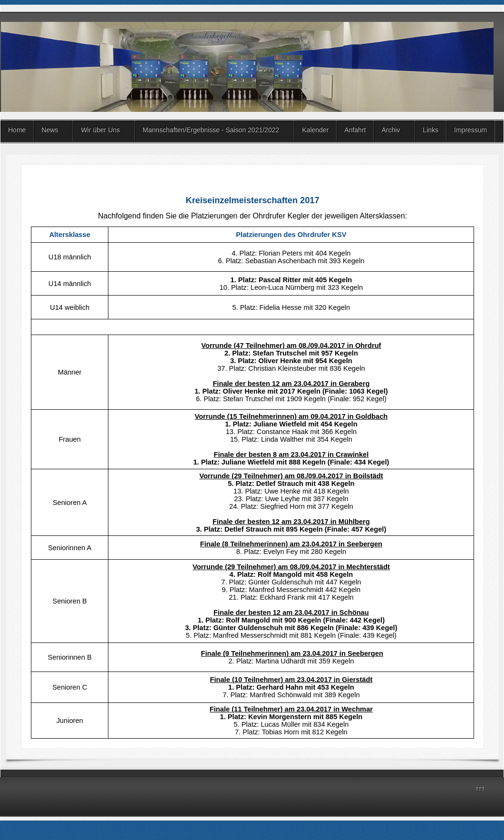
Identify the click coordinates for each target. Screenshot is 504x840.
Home (17, 130)
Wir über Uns (100, 130)
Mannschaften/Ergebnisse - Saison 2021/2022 (211, 130)
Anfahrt (355, 130)
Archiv (391, 130)
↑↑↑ (480, 788)
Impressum (470, 130)
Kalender (315, 130)
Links (431, 130)
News (50, 130)
